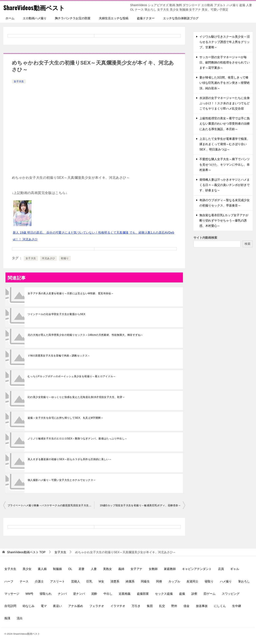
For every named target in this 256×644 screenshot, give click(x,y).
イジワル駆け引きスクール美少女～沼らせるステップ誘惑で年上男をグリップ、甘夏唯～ (225, 42)
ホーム (10, 18)
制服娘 (57, 569)
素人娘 (42, 569)
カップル (174, 581)
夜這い (57, 606)
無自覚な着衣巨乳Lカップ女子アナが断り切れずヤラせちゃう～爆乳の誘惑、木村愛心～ (224, 220)
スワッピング (231, 594)
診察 (194, 594)
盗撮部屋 (143, 594)
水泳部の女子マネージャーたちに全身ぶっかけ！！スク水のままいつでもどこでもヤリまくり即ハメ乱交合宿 (225, 103)
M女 (101, 581)
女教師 (153, 569)
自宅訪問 (10, 606)
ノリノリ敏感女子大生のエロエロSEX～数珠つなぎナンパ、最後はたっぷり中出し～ (78, 439)
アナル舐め (76, 606)
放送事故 (202, 606)
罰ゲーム (210, 594)
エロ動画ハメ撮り (35, 18)
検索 (248, 244)
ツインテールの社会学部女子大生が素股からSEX (57, 314)
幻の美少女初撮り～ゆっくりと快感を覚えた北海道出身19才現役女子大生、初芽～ (76, 397)
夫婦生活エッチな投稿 (114, 18)
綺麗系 (130, 581)
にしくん (220, 606)
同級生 (145, 581)
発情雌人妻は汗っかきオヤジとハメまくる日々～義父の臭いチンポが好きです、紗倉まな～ (225, 185)
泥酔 (94, 594)
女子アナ (136, 569)
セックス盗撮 (164, 594)
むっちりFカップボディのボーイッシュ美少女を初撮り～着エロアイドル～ (72, 376)
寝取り (209, 581)
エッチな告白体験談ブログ (181, 18)
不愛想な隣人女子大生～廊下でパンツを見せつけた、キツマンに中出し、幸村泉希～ (225, 164)
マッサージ (12, 594)
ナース (24, 581)
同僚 (159, 581)
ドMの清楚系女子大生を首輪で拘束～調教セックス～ (59, 356)
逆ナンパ (79, 594)
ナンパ (62, 594)
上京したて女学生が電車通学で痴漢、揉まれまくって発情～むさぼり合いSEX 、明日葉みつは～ (225, 144)
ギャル (235, 569)
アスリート (57, 581)
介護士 (39, 581)
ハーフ (9, 581)
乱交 (162, 606)
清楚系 (115, 581)
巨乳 (89, 581)
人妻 (94, 569)
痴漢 (7, 618)
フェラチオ (97, 606)
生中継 (237, 606)
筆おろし (244, 581)
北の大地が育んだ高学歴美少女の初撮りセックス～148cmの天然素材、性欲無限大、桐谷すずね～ (85, 335)
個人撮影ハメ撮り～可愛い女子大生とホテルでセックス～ (62, 480)
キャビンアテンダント (197, 569)
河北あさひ (48, 258)
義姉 (121, 569)
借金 (187, 606)
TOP (26, 552)
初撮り (65, 258)
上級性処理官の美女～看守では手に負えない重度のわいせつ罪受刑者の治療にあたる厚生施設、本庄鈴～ (225, 124)
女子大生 (19, 81)
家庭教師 (170, 569)
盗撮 (182, 594)
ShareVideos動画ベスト (35, 7)
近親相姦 (125, 594)
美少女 (27, 569)
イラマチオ (118, 606)
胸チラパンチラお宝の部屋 (73, 18)
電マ (44, 606)
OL (70, 569)
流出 (20, 618)
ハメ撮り (226, 581)
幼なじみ (29, 606)
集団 (150, 606)
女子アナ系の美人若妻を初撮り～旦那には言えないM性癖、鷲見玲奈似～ (71, 293)
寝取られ (46, 594)
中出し (108, 594)
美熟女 (108, 569)
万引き (136, 606)
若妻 (82, 569)
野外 (174, 606)
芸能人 (76, 581)
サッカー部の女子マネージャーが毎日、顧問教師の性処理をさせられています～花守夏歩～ (225, 62)
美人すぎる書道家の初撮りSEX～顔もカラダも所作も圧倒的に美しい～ (70, 459)
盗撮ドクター (146, 18)
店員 (221, 569)
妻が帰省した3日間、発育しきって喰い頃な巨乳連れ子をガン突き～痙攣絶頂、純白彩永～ (225, 83)
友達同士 (192, 581)
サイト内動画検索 (205, 238)
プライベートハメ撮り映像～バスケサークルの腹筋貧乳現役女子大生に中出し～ (51, 505)
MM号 (29, 594)
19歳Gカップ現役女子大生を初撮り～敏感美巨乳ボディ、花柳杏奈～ (140, 505)
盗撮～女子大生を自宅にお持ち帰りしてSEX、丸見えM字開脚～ (65, 418)
